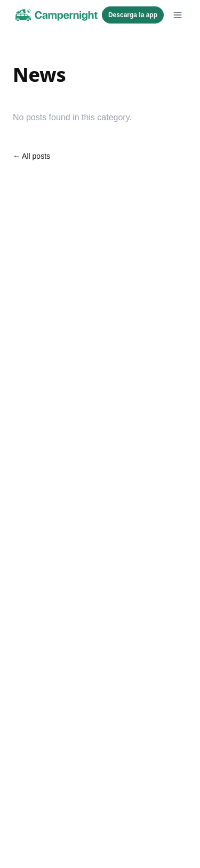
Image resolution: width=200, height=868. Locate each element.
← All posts (31, 156)
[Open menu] (178, 15)
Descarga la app (133, 15)
